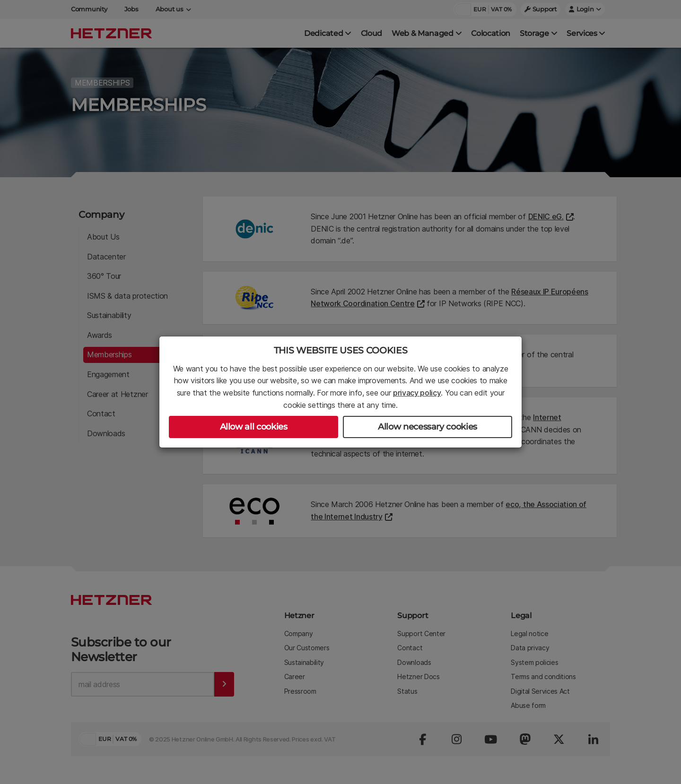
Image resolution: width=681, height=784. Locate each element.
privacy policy (417, 393)
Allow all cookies (254, 427)
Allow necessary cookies (428, 427)
